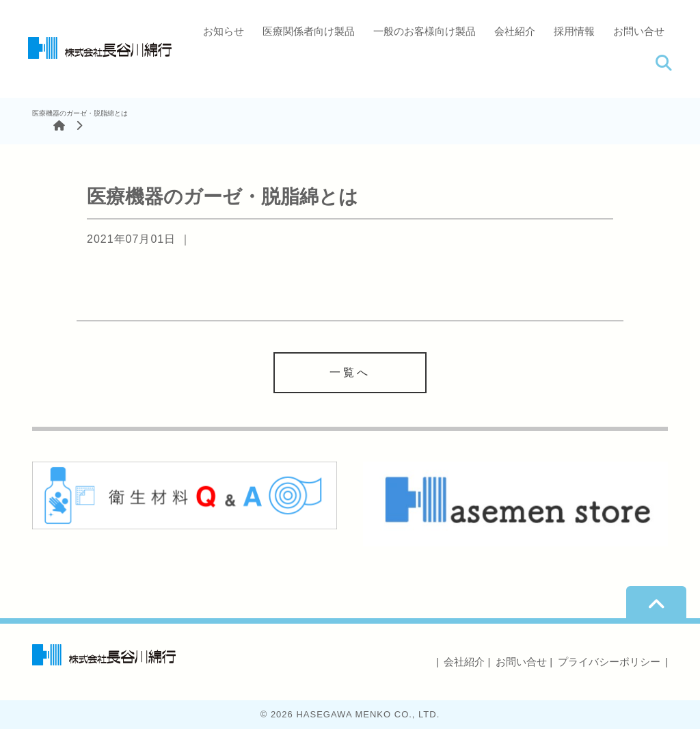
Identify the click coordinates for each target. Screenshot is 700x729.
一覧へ (350, 372)
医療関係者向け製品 (309, 31)
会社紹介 (515, 31)
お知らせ (224, 31)
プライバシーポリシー (609, 662)
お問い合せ (639, 31)
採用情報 (574, 31)
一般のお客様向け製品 (425, 31)
